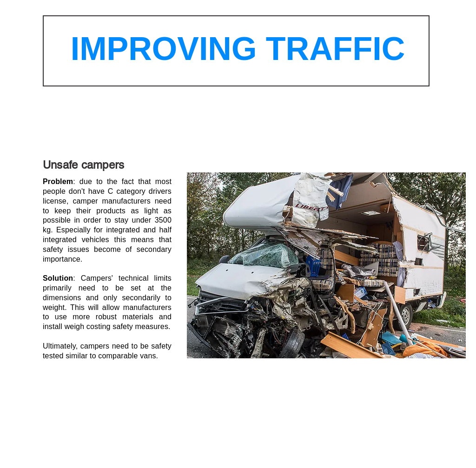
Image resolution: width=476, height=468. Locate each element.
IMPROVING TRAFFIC (238, 49)
